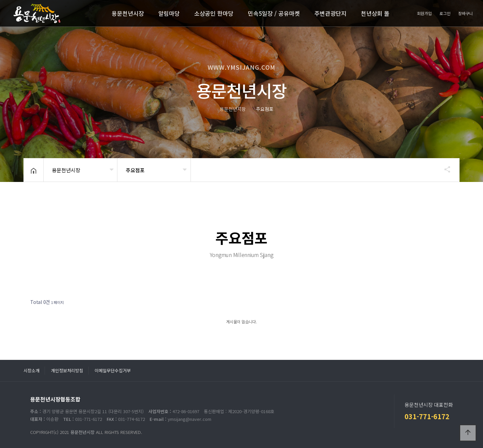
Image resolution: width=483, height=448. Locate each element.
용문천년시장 (128, 13)
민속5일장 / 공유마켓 (274, 13)
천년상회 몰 (375, 13)
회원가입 (424, 13)
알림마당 (169, 13)
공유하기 (444, 169)
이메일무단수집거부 (113, 370)
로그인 (445, 13)
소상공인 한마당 (214, 13)
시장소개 (32, 370)
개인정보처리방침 (67, 370)
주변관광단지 (330, 13)
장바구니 (466, 13)
